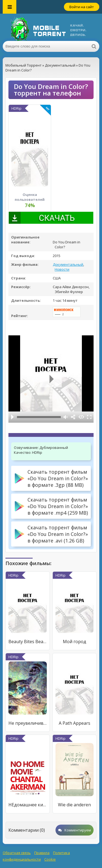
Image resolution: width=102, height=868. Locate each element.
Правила (42, 853)
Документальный (68, 264)
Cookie (50, 859)
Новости (62, 269)
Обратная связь (17, 853)
